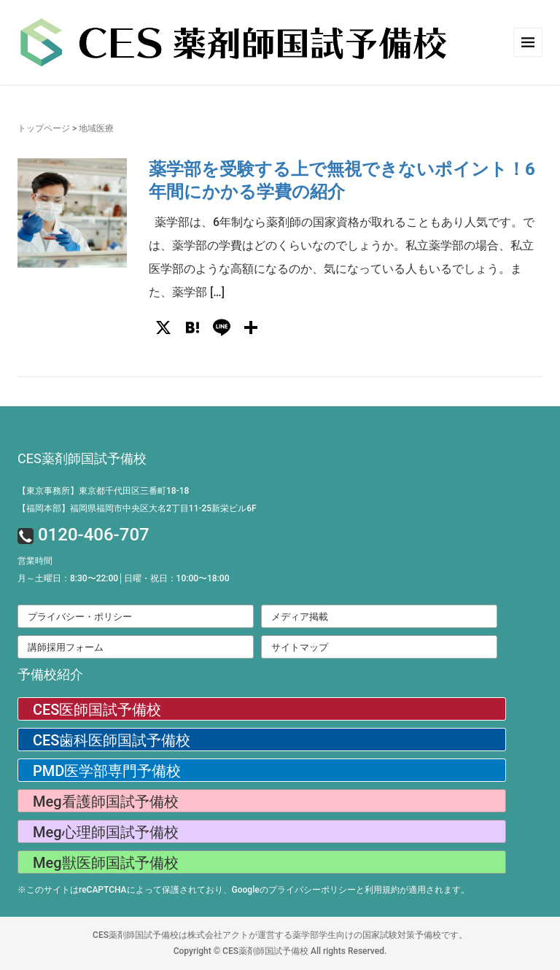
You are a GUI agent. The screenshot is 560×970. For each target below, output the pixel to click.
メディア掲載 (300, 617)
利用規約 (382, 890)
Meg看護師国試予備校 (106, 802)
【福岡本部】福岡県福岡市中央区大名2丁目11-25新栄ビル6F (137, 508)
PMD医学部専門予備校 (107, 771)
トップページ (44, 128)
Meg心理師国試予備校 (106, 832)
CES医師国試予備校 (97, 710)
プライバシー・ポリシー (80, 617)
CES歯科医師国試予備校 (112, 740)
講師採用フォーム (66, 647)
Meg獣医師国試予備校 (106, 863)
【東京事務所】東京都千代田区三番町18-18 (103, 491)
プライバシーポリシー (312, 890)
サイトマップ (300, 647)
